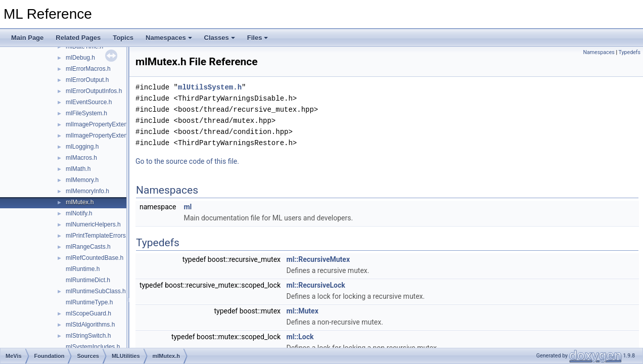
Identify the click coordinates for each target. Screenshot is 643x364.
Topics (123, 38)
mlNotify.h (79, 213)
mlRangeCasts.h (88, 247)
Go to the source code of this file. (187, 161)
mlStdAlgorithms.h (90, 325)
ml (188, 207)
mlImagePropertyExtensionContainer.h (118, 135)
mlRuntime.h (83, 269)
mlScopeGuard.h (88, 313)
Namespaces (169, 38)
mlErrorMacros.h (88, 69)
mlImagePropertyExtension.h (105, 124)
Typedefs (629, 52)
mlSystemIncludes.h (93, 347)
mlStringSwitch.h (88, 336)
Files (258, 38)
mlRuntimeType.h (89, 302)
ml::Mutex (303, 311)
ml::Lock (300, 337)
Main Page (27, 38)
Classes (220, 38)
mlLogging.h (82, 147)
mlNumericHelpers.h (93, 224)
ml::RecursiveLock (316, 285)
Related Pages (78, 38)
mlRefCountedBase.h (95, 258)
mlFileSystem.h (86, 113)
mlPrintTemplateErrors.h (98, 236)
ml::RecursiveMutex (318, 259)
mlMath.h (78, 169)
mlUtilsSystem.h (210, 87)
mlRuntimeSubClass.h (96, 291)
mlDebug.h (80, 58)
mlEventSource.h (89, 102)
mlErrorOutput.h (87, 80)
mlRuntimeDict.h (88, 280)
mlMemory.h (82, 180)
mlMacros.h (81, 158)
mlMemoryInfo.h (87, 191)
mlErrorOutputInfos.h (94, 91)
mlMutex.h (80, 202)
